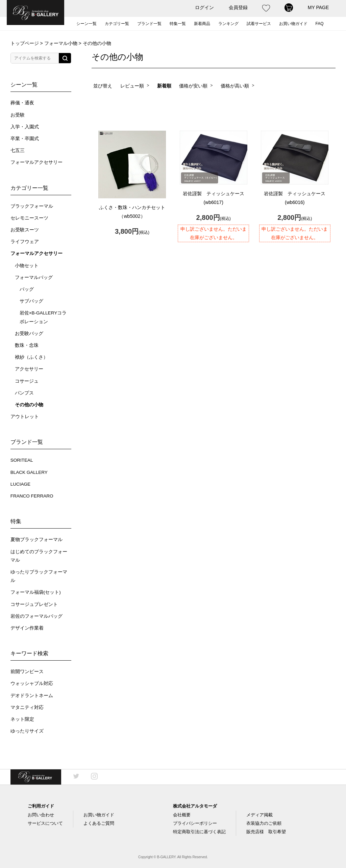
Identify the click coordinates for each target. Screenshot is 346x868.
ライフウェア (25, 242)
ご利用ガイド (41, 806)
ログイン (204, 7)
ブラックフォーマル (32, 206)
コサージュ (27, 381)
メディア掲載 (259, 815)
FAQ (320, 24)
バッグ (27, 289)
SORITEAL (22, 460)
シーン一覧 (86, 24)
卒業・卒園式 (25, 139)
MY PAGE (318, 7)
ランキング (228, 24)
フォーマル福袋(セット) (36, 592)
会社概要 (182, 815)
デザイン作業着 (27, 628)
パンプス (24, 393)
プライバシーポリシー (195, 823)
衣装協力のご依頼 (264, 823)
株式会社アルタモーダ (195, 806)
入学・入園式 (25, 127)
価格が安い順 (193, 86)
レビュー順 (132, 86)
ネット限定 (22, 719)
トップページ (25, 43)
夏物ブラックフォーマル (36, 540)
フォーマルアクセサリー (36, 162)
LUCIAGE (20, 484)
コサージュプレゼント (34, 604)
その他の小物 (29, 405)
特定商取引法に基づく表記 (199, 832)
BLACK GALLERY (29, 472)
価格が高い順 (235, 86)
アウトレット (25, 417)
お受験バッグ (29, 334)
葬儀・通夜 (22, 103)
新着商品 (202, 24)
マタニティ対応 (27, 707)
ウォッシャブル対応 (32, 683)
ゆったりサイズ (27, 731)
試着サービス (259, 24)
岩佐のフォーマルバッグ (36, 616)
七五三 (18, 150)
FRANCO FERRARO (32, 496)
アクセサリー (29, 369)
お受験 (18, 115)
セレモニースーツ (29, 218)
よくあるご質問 (99, 823)
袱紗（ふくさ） (31, 357)
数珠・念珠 (27, 345)
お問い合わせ (41, 815)
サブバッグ (31, 301)
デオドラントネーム (32, 696)
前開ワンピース (27, 672)
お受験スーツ (25, 230)
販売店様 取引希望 (266, 832)
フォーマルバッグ (34, 277)
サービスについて (45, 823)
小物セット (27, 266)
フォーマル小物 (61, 43)
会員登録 (238, 7)
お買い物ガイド (293, 24)
